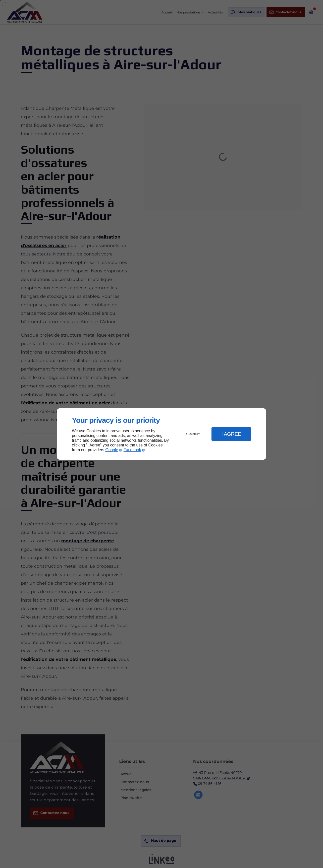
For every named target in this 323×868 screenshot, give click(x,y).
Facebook (132, 450)
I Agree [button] (231, 434)
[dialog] (161, 434)
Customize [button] (193, 434)
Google (112, 450)
